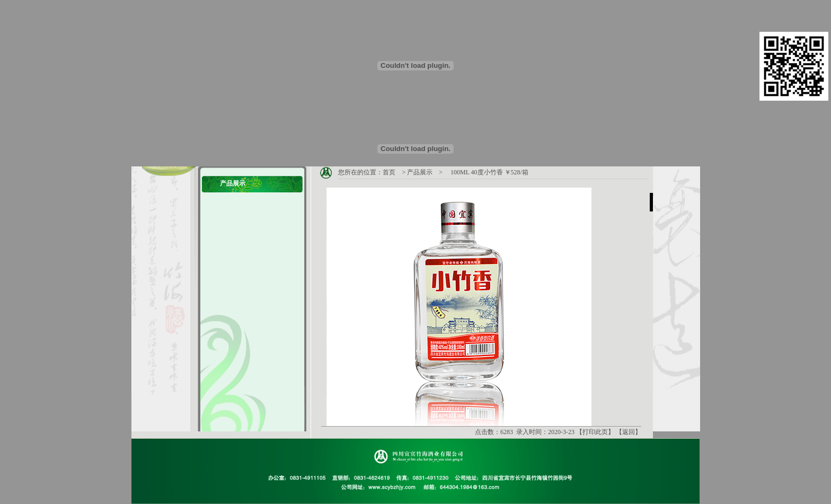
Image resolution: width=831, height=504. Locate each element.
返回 (629, 432)
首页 (389, 172)
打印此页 (595, 432)
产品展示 (420, 172)
